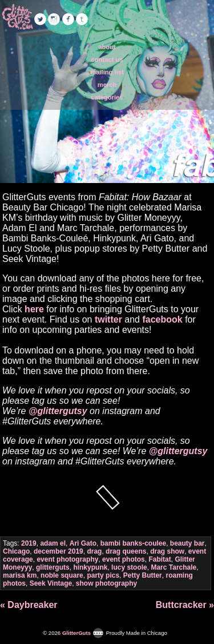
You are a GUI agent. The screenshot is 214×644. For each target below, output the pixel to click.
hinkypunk (90, 567)
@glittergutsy (58, 411)
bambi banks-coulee (133, 543)
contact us (107, 59)
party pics (103, 575)
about (107, 47)
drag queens (126, 551)
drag (94, 551)
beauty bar (187, 543)
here (34, 309)
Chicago (16, 551)
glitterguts (53, 567)
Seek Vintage (51, 583)
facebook (162, 319)
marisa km (20, 575)
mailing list (107, 72)
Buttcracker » (185, 605)
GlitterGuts (17, 17)
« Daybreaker (29, 605)
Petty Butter (143, 575)
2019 (29, 543)
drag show (167, 551)
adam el (53, 543)
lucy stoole (129, 567)
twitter (108, 319)
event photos (124, 559)
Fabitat (160, 559)
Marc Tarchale (173, 567)
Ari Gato (83, 543)
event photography (67, 559)
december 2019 (58, 551)
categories (107, 97)
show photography (106, 583)
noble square (62, 575)
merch (107, 85)
